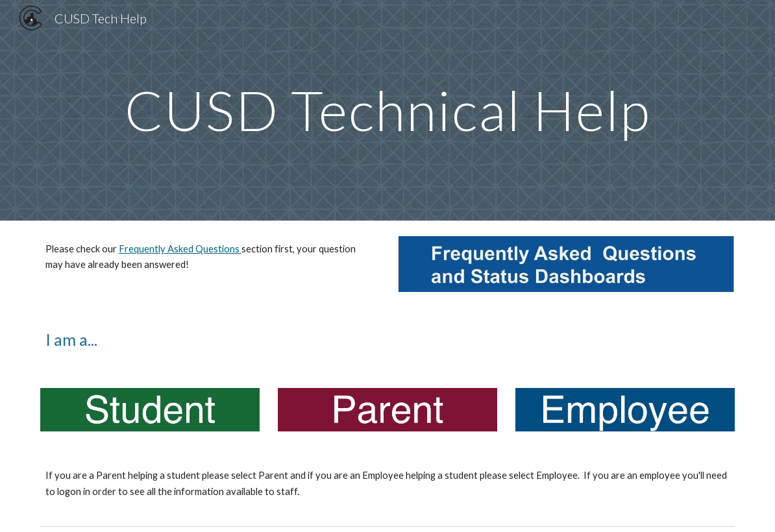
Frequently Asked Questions (180, 249)
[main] (388, 110)
